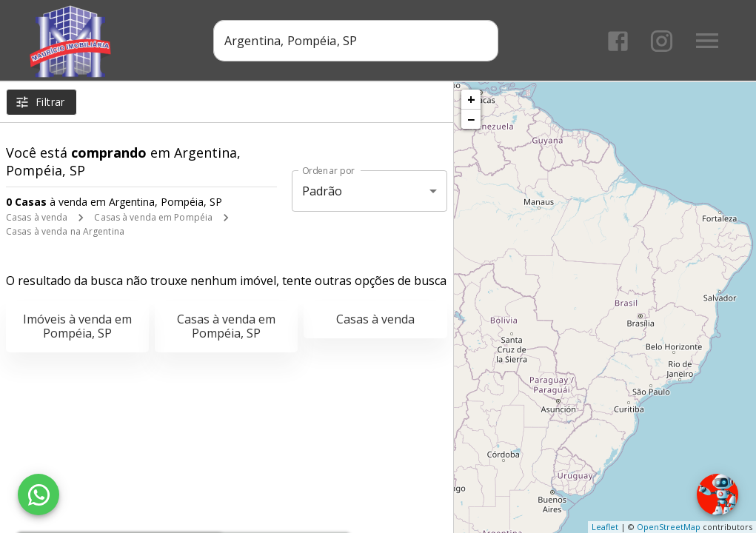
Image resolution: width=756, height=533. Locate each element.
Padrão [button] (322, 191)
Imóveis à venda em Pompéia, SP (77, 326)
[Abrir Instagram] (662, 41)
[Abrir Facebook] (618, 41)
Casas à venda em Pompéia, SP (226, 326)
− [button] (471, 119)
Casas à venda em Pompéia (153, 217)
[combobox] (356, 41)
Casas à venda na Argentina (65, 231)
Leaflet (605, 527)
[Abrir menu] (707, 41)
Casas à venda (37, 217)
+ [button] (471, 99)
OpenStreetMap (669, 527)
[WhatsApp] (39, 495)
